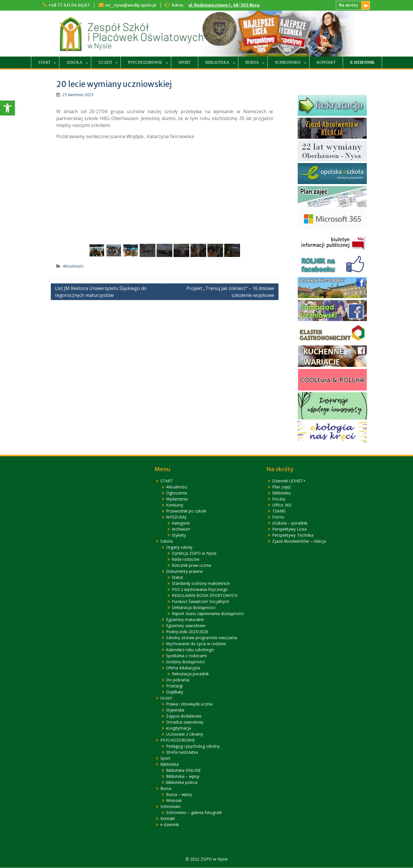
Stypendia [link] (175, 710)
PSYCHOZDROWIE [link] (145, 62)
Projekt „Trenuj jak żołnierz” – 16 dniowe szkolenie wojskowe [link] (230, 292)
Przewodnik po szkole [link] (186, 511)
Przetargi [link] (174, 686)
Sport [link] (185, 62)
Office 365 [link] (282, 505)
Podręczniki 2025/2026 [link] (187, 632)
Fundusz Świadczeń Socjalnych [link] (200, 602)
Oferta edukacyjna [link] (183, 668)
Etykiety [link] (179, 535)
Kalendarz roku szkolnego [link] (190, 650)
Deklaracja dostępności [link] (194, 608)
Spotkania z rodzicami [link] (186, 656)
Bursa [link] (252, 62)
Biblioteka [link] (217, 62)
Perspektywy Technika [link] (293, 535)
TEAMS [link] (279, 511)
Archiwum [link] (181, 529)
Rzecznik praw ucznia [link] (191, 566)
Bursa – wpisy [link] (179, 795)
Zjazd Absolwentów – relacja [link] (299, 541)
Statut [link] (177, 578)
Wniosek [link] (174, 801)
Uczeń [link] (105, 62)
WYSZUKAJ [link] (176, 517)
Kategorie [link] (181, 523)
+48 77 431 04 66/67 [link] (69, 5)
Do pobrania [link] (178, 680)
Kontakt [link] (326, 62)
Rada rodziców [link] (186, 559)
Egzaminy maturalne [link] (185, 620)
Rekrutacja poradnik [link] (190, 674)
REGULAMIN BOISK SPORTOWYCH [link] (205, 596)
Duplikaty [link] (175, 692)
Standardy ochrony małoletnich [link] (201, 584)
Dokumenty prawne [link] (184, 572)
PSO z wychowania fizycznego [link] (200, 590)
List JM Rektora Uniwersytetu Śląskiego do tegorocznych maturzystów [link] (101, 292)
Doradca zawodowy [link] (185, 722)
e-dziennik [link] (362, 62)
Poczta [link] (279, 499)
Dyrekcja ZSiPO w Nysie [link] (194, 553)
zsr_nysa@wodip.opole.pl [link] (130, 5)
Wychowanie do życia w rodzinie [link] (196, 644)
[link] (7, 108)
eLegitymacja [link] (179, 728)
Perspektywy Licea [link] (289, 529)
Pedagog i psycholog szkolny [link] (193, 746)
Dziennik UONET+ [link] (289, 481)
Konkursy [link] (175, 505)
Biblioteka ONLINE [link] (183, 771)
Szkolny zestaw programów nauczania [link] (202, 638)
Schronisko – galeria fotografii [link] (194, 813)
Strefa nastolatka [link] (182, 752)
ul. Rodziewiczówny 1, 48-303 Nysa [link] (224, 5)
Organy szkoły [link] (179, 547)
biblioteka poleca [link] (182, 783)
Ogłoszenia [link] (177, 493)
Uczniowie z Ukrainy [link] (185, 734)
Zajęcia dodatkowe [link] (184, 716)
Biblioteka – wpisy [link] (183, 777)
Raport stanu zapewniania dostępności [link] (208, 614)
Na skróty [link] (348, 5)
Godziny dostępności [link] (185, 662)
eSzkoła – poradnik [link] (290, 523)
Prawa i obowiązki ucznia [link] (189, 704)
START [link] (44, 62)
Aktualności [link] (73, 266)
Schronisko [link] (288, 62)
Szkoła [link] (74, 62)
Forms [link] (278, 517)
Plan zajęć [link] (282, 487)
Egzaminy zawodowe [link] (186, 626)
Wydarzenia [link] (177, 499)
